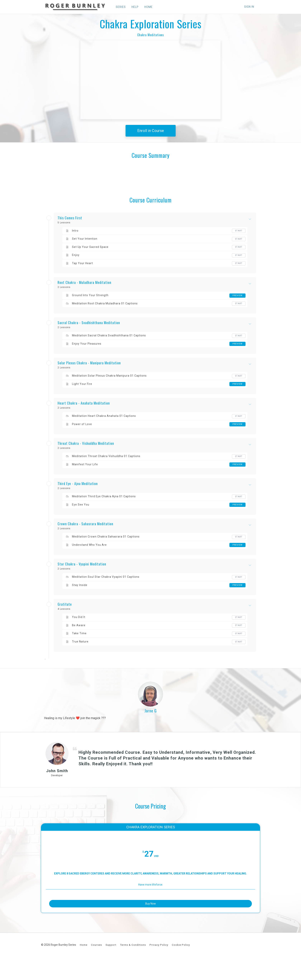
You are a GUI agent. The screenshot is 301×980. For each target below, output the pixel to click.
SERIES (119, 7)
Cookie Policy (181, 966)
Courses (96, 966)
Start (238, 231)
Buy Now (151, 922)
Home (84, 966)
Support (111, 966)
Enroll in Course (151, 131)
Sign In (249, 7)
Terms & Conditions (133, 966)
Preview (237, 296)
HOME (146, 7)
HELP (133, 7)
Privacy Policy (159, 966)
